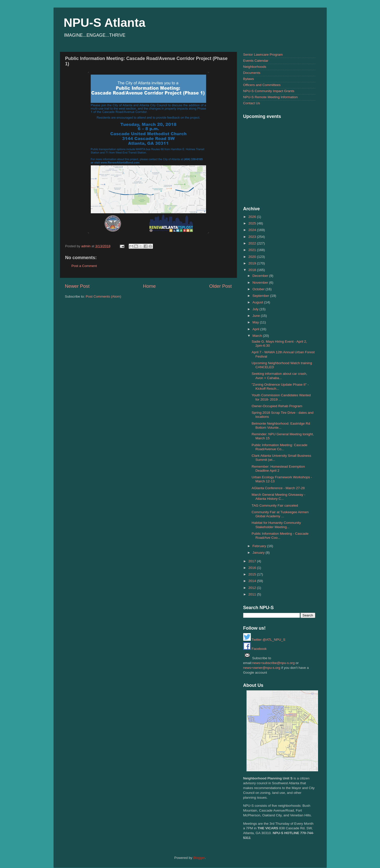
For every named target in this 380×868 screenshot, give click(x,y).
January (259, 553)
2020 (253, 257)
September (261, 296)
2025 (253, 223)
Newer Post (77, 286)
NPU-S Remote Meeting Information (271, 97)
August (258, 302)
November (261, 283)
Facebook (255, 649)
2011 (253, 594)
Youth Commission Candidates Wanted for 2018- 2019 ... (281, 397)
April (256, 329)
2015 (253, 574)
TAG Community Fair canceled (275, 505)
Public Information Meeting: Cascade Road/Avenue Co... (280, 447)
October (259, 289)
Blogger (199, 858)
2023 (253, 237)
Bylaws (249, 79)
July (256, 309)
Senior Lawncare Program (263, 55)
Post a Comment (84, 266)
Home (149, 286)
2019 (253, 263)
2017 (253, 561)
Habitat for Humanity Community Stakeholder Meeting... (276, 525)
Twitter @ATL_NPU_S (264, 640)
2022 (253, 243)
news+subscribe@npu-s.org (274, 663)
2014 (253, 581)
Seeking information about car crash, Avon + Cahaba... (279, 376)
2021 (253, 250)
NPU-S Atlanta (105, 23)
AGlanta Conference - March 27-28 (278, 488)
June (257, 316)
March (258, 336)
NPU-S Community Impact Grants (269, 91)
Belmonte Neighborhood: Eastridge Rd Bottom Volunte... (281, 426)
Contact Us (252, 103)
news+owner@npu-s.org (262, 668)
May (256, 322)
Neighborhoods (255, 67)
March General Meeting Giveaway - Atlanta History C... (278, 497)
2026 (253, 217)
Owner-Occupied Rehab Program (277, 406)
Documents (252, 73)
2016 (253, 568)
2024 (253, 230)
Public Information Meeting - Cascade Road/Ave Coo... (280, 536)
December (261, 276)
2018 (253, 270)
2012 (253, 588)
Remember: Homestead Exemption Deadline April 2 (278, 469)
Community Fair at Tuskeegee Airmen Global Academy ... (280, 514)
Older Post (220, 286)
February (260, 546)
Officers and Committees (262, 85)
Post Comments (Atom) (103, 296)
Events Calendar (256, 61)
